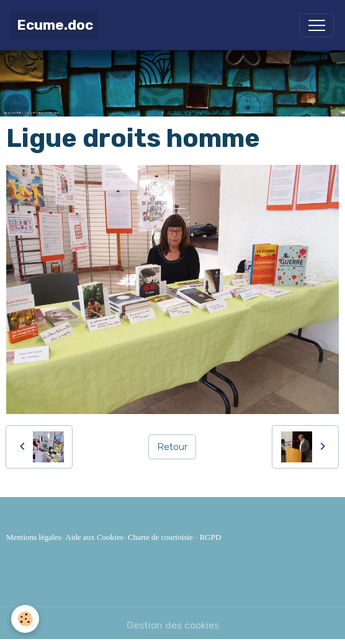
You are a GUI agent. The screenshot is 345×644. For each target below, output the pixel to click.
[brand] (55, 25)
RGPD (211, 537)
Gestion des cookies (173, 625)
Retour (172, 447)
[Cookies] (25, 619)
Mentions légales (34, 537)
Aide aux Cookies (94, 537)
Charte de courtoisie (160, 537)
